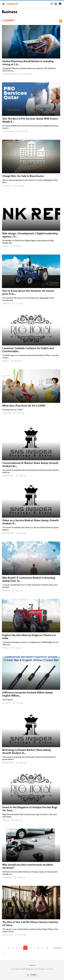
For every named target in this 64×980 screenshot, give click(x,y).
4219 (60, 948)
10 (47, 948)
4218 (55, 948)
